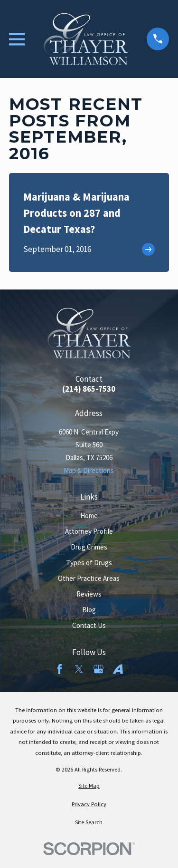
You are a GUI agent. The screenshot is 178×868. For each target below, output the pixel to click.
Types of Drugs (89, 563)
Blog (89, 610)
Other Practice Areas (89, 578)
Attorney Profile (89, 531)
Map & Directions (89, 470)
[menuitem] (89, 786)
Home (89, 516)
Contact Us (89, 625)
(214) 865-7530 (89, 389)
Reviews (89, 594)
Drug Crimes (89, 547)
